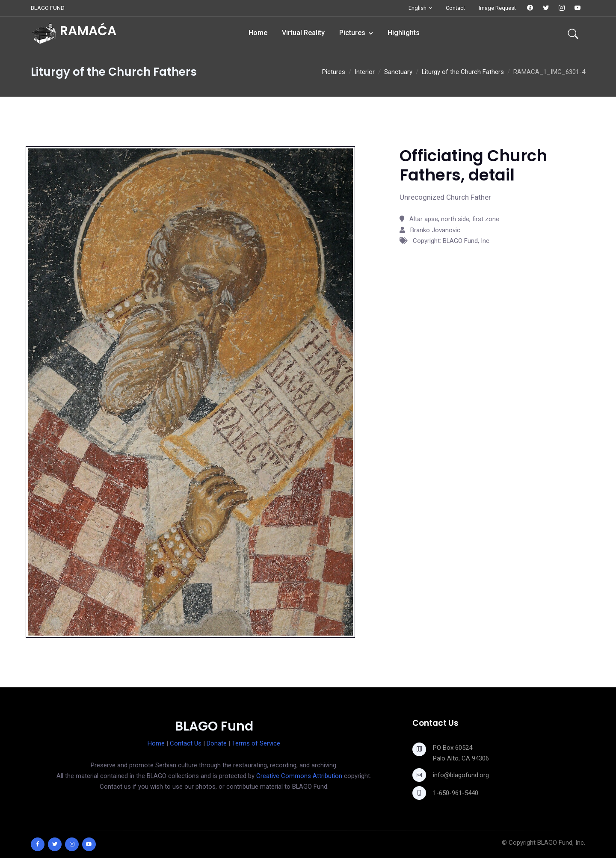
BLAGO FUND (48, 8)
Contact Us (186, 743)
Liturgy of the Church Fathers (463, 72)
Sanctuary (398, 72)
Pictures (352, 33)
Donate (217, 743)
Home (258, 33)
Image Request (497, 8)
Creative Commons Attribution (299, 776)
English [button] (418, 8)
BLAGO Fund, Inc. (561, 843)
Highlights (404, 33)
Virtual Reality (303, 33)
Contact (455, 8)
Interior (365, 72)
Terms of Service (256, 743)
